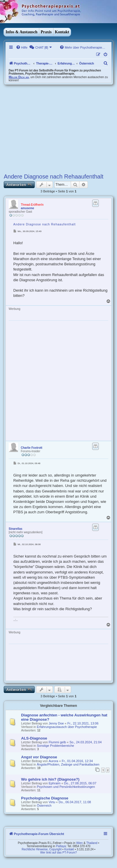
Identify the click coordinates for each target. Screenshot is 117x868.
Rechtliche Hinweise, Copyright (42, 849)
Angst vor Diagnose (39, 757)
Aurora (53, 761)
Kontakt (62, 32)
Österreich (44, 806)
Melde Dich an (19, 77)
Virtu (52, 802)
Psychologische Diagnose (45, 798)
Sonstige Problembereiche (55, 746)
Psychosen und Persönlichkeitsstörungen (66, 787)
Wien (80, 843)
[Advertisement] (58, 128)
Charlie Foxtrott (31, 448)
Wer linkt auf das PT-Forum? (58, 853)
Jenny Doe (56, 723)
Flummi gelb (57, 742)
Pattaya (61, 846)
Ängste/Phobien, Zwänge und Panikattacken (68, 764)
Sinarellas (15, 529)
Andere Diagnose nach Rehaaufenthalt (54, 176)
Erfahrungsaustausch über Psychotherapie (67, 727)
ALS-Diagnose (34, 738)
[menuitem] (22, 47)
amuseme (27, 208)
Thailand (92, 843)
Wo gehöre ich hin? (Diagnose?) (50, 779)
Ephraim (54, 783)
